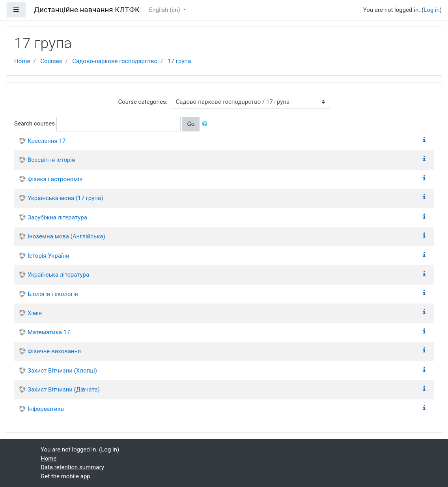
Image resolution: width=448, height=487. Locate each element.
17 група (179, 61)
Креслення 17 (47, 141)
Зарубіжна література (57, 217)
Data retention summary (72, 467)
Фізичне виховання (54, 351)
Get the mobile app (65, 476)
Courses (51, 61)
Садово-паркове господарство (115, 61)
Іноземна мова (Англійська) (66, 236)
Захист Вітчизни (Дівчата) (64, 390)
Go (191, 124)
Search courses (35, 124)
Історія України (49, 256)
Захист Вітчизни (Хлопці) (62, 371)
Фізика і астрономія (55, 179)
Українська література (58, 275)
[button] (206, 124)
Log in (432, 10)
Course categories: (143, 102)
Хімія (35, 313)
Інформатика (46, 409)
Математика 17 (49, 332)
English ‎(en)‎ (165, 10)
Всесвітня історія (51, 160)
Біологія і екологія (53, 294)
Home (22, 61)
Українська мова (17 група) (65, 198)
